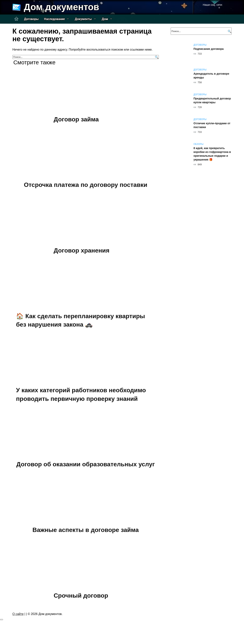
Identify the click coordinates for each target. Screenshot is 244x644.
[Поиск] (156, 57)
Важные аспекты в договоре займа (85, 530)
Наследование (54, 19)
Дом (105, 19)
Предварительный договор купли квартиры (212, 100)
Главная (16, 19)
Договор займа (76, 119)
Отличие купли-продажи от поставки (212, 125)
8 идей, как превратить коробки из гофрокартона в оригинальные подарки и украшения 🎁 (212, 154)
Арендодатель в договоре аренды (211, 76)
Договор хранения (82, 250)
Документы (83, 19)
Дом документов (61, 7)
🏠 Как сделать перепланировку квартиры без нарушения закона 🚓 (81, 320)
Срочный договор (81, 596)
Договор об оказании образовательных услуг (86, 464)
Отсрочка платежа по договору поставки (86, 185)
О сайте (18, 614)
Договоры (31, 19)
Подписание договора (209, 49)
